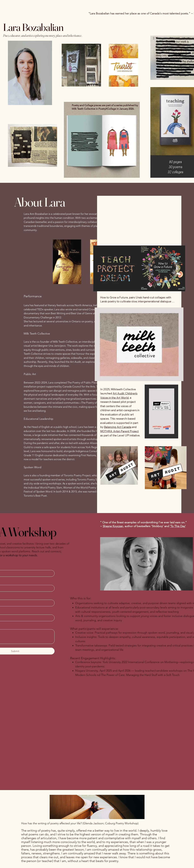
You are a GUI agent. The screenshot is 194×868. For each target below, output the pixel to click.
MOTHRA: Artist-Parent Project (119, 431)
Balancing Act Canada (118, 427)
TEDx (40, 309)
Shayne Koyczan (113, 526)
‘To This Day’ (178, 526)
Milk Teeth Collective (65, 342)
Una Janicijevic (57, 346)
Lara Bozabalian (33, 27)
